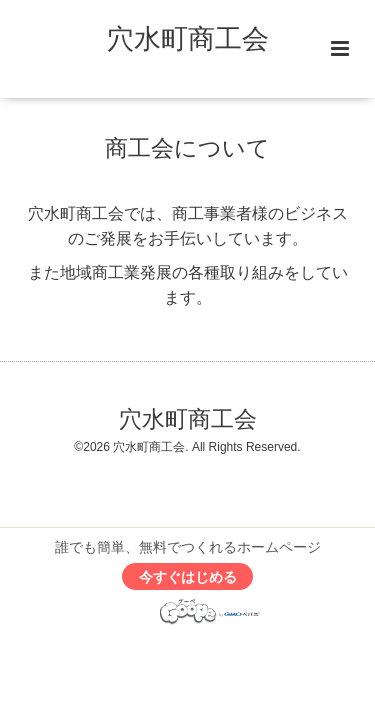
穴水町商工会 (188, 39)
